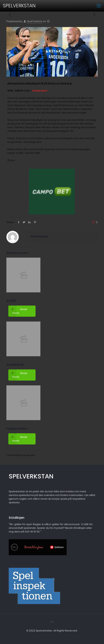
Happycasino (17, 429)
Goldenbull (15, 365)
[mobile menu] (99, 6)
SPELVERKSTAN (19, 6)
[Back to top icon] (52, 622)
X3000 (11, 301)
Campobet (40, 91)
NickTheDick (35, 21)
